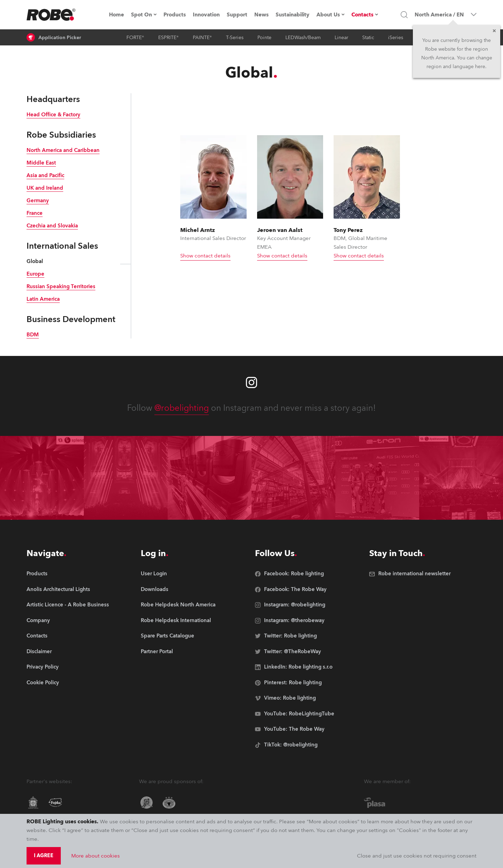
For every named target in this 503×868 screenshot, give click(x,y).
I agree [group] (44, 856)
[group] (68, 590)
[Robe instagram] (251, 382)
